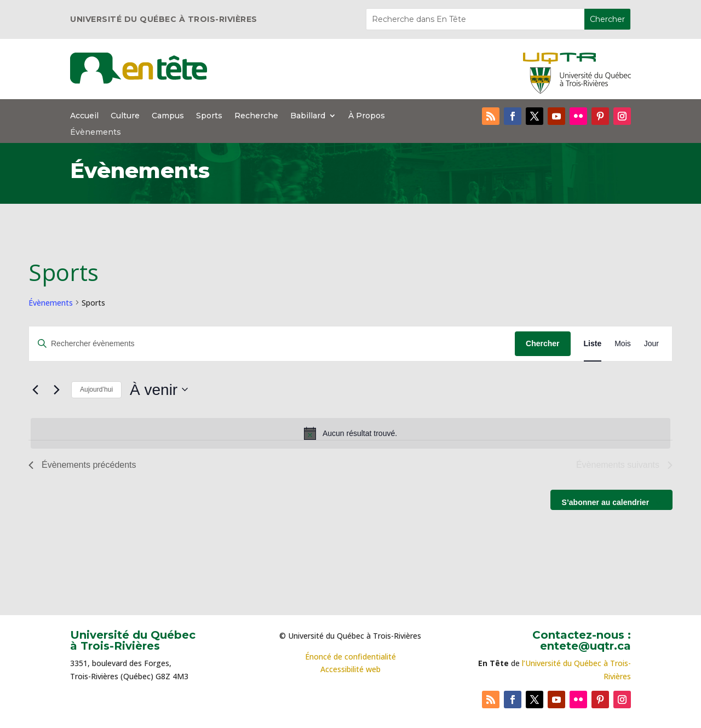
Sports (209, 116)
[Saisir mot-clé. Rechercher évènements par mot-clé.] (272, 344)
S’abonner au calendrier (606, 502)
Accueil (84, 116)
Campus (168, 116)
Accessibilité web (350, 669)
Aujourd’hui (96, 389)
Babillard (308, 116)
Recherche (256, 116)
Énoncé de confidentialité (350, 657)
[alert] (350, 433)
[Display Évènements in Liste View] (593, 344)
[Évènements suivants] (56, 389)
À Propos (367, 116)
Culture (125, 116)
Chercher (542, 343)
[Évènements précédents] (35, 389)
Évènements (96, 133)
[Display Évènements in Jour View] (651, 344)
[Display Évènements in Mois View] (623, 344)
